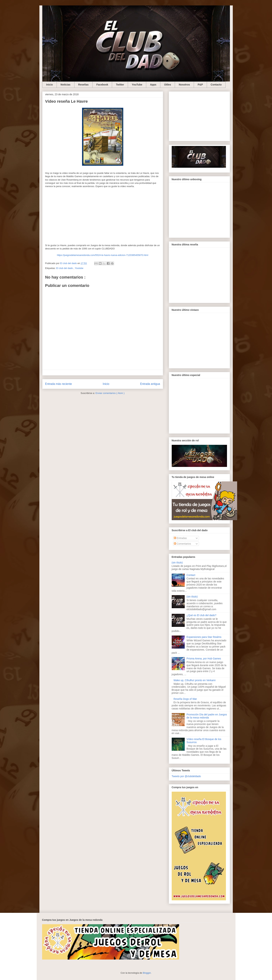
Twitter (120, 85)
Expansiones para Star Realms (204, 637)
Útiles (168, 85)
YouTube (137, 85)
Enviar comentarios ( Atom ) (110, 393)
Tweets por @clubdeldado (186, 776)
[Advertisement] (199, 116)
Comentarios (182, 544)
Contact (191, 575)
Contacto (216, 85)
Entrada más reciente (59, 384)
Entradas (180, 538)
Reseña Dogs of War (185, 699)
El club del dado (65, 268)
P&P (200, 85)
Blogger (147, 973)
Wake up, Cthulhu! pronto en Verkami (194, 680)
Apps (153, 85)
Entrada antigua (150, 384)
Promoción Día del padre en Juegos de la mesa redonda (207, 716)
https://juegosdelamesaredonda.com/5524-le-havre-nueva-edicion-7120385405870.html (103, 255)
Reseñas (83, 85)
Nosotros (184, 85)
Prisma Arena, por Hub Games (204, 659)
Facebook (102, 85)
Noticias (65, 85)
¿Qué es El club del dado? (201, 615)
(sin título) (177, 563)
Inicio (50, 85)
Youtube (79, 268)
